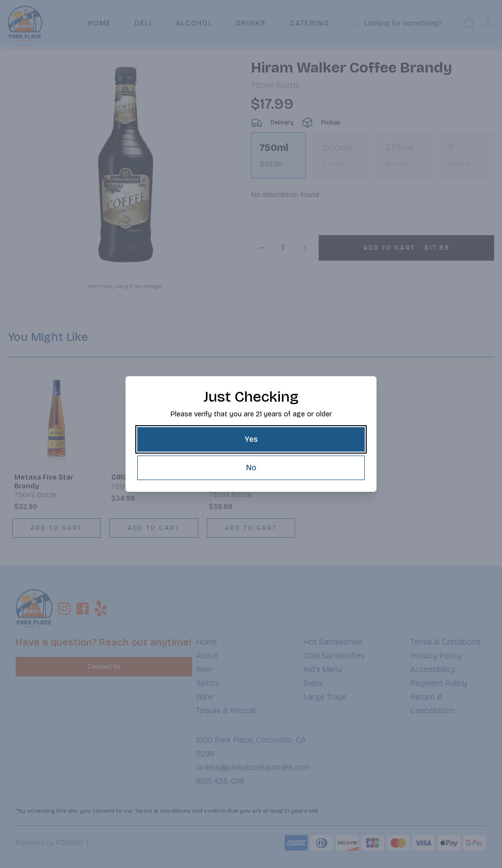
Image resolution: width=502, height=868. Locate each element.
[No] (251, 468)
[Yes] (251, 439)
